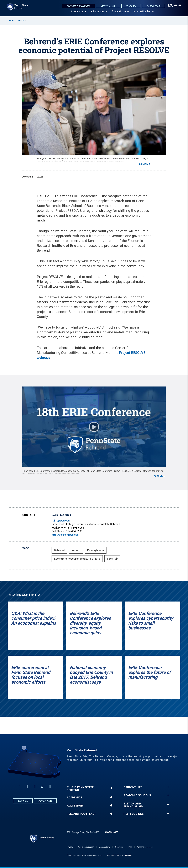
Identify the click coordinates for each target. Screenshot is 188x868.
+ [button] (111, 788)
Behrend (59, 550)
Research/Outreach (82, 814)
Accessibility (105, 847)
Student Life (119, 12)
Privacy (70, 847)
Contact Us (108, 6)
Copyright (119, 847)
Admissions (98, 12)
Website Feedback (145, 847)
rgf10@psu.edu (61, 521)
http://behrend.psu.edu (65, 535)
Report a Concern (79, 6)
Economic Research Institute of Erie (77, 559)
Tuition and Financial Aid (133, 805)
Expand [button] (144, 164)
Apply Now (154, 6)
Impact (76, 550)
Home (11, 20)
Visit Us (131, 6)
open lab (112, 559)
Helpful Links (134, 814)
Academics (77, 12)
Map (130, 847)
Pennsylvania (96, 550)
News (21, 20)
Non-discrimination (86, 847)
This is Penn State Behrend (80, 789)
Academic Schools (137, 795)
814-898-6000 (111, 832)
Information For (142, 12)
